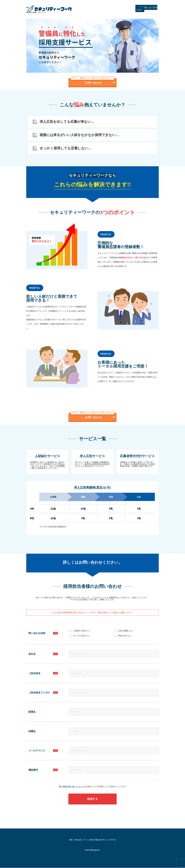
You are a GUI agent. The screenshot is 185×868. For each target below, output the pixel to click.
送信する (92, 799)
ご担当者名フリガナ (43, 693)
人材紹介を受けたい (82, 631)
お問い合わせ (93, 81)
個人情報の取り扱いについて (71, 787)
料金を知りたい (125, 636)
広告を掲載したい (126, 631)
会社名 (43, 654)
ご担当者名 (43, 674)
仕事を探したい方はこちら (143, 8)
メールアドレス (43, 751)
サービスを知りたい (82, 636)
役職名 (32, 731)
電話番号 (43, 770)
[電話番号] (114, 770)
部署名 (32, 712)
